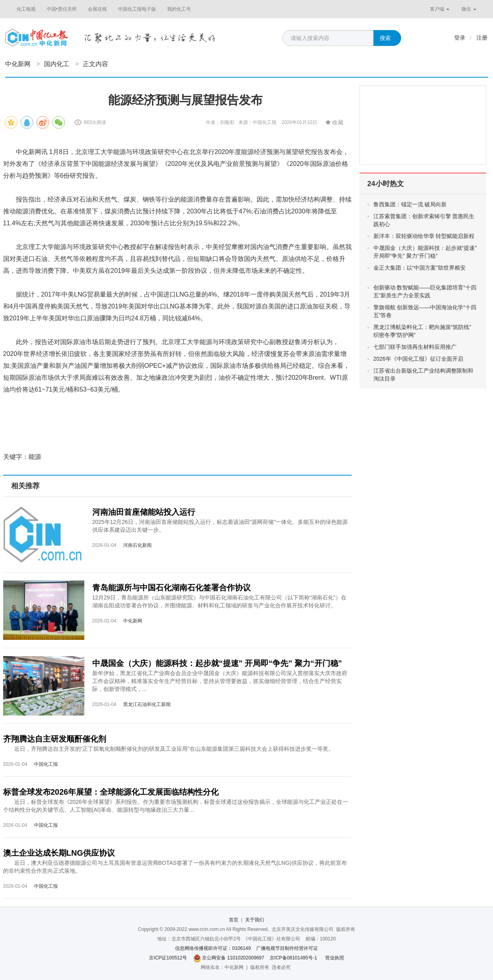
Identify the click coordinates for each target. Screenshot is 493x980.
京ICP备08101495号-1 (293, 958)
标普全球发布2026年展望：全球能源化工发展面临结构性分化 (111, 792)
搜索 (385, 38)
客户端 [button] (440, 9)
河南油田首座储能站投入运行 (144, 512)
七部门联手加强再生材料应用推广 (415, 347)
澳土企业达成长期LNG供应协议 (59, 853)
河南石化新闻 (137, 545)
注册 (482, 38)
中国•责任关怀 (62, 9)
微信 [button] (469, 9)
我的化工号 (179, 9)
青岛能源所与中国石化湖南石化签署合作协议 (171, 588)
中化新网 (18, 64)
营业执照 (335, 958)
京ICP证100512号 (168, 958)
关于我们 (255, 920)
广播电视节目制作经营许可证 (287, 948)
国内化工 (57, 64)
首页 (234, 920)
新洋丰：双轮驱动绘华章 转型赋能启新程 (424, 236)
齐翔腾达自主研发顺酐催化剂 (55, 739)
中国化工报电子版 (137, 9)
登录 (460, 38)
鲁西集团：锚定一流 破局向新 (417, 204)
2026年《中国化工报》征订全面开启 (418, 359)
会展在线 (97, 9)
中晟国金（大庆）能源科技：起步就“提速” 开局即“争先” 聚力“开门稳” (217, 663)
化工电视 (26, 9)
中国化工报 (46, 764)
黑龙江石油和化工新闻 (147, 704)
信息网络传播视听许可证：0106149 (213, 948)
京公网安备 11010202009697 (233, 958)
